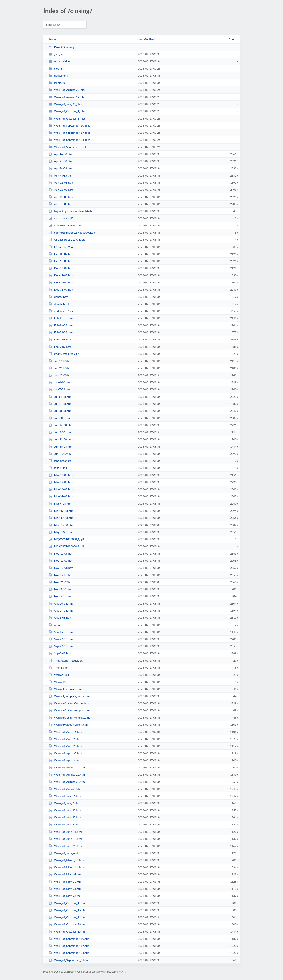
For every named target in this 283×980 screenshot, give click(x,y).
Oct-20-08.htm (61, 603)
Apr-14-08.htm (61, 154)
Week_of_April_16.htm (65, 732)
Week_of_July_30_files (65, 104)
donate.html (59, 304)
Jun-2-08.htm (60, 432)
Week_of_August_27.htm (67, 782)
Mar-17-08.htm (61, 482)
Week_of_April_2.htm (64, 739)
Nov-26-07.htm (61, 582)
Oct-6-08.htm (60, 618)
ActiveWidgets (60, 61)
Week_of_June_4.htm (64, 853)
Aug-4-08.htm (60, 204)
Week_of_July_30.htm (65, 817)
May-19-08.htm (61, 518)
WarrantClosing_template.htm (70, 710)
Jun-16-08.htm (61, 425)
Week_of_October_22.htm (68, 917)
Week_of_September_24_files (69, 140)
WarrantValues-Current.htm (68, 725)
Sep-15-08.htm (61, 632)
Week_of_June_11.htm (65, 832)
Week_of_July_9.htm (64, 824)
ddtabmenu (58, 76)
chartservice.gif (61, 218)
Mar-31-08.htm (61, 496)
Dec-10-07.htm (61, 268)
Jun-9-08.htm (60, 454)
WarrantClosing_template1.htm (70, 717)
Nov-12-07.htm (61, 561)
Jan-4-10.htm (60, 382)
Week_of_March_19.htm (66, 860)
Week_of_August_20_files (67, 90)
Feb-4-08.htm (60, 339)
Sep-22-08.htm (61, 639)
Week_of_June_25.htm (65, 846)
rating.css (57, 625)
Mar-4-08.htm (60, 504)
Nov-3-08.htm (60, 589)
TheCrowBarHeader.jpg (66, 660)
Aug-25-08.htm (61, 197)
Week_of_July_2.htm (64, 803)
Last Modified (146, 39)
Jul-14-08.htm (60, 397)
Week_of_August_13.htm (67, 767)
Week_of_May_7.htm (64, 896)
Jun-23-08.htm (61, 439)
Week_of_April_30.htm (65, 753)
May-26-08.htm (61, 525)
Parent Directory (62, 47)
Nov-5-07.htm (60, 596)
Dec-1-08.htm (60, 261)
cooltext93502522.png (65, 225)
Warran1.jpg (59, 675)
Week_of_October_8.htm (67, 932)
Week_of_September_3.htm (68, 960)
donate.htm (58, 297)
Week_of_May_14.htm (65, 874)
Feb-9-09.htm (60, 347)
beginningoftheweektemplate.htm (72, 211)
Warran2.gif (59, 682)
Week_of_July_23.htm (65, 810)
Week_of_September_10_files (69, 126)
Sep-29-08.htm (61, 646)
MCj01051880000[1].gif (66, 539)
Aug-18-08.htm (61, 190)
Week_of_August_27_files (67, 97)
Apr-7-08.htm (60, 175)
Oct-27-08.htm (61, 611)
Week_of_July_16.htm (65, 796)
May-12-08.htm (61, 511)
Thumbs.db (58, 668)
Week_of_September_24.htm (69, 953)
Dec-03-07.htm (61, 254)
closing (56, 69)
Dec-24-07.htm (61, 282)
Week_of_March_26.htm (66, 867)
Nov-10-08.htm (61, 553)
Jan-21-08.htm (60, 368)
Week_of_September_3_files (69, 147)
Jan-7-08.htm (60, 389)
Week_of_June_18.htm (65, 839)
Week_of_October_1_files (67, 111)
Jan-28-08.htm (60, 375)
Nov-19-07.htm (61, 575)
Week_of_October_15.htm (68, 910)
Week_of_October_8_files (67, 118)
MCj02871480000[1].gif (66, 546)
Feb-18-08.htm (61, 325)
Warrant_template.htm (65, 689)
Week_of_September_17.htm (69, 946)
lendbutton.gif (60, 461)
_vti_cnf (56, 54)
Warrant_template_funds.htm (69, 696)
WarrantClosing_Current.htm (69, 703)
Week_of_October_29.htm (68, 924)
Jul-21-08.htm (60, 404)
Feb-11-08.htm (61, 318)
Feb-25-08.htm (61, 332)
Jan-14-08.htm (60, 361)
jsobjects (57, 83)
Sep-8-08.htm (60, 653)
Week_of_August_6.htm (66, 789)
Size (231, 39)
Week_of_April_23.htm (65, 746)
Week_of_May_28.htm (65, 889)
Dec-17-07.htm (61, 275)
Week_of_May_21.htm (65, 882)
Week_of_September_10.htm (69, 939)
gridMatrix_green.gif (64, 354)
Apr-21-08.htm (61, 161)
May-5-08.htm (60, 532)
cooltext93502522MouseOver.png (73, 232)
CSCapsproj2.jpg (61, 247)
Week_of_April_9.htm (64, 760)
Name (53, 39)
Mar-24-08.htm (61, 489)
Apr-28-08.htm (61, 168)
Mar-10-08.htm (61, 475)
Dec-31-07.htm (61, 289)
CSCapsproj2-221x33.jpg (67, 240)
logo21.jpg (58, 468)
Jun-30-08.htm (61, 447)
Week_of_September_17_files (69, 133)
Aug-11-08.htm (61, 183)
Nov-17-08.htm (61, 568)
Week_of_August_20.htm (67, 774)
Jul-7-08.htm (59, 418)
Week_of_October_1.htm (67, 903)
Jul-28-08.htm (60, 411)
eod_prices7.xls (61, 311)
